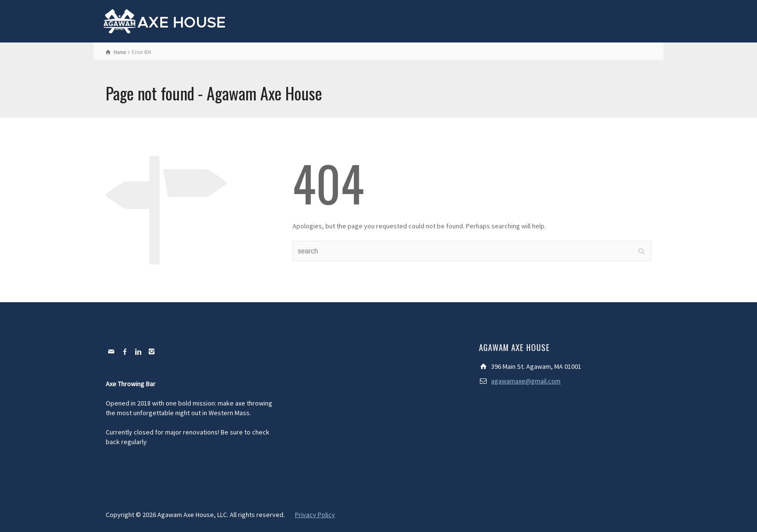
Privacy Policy (315, 515)
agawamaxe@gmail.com (526, 381)
